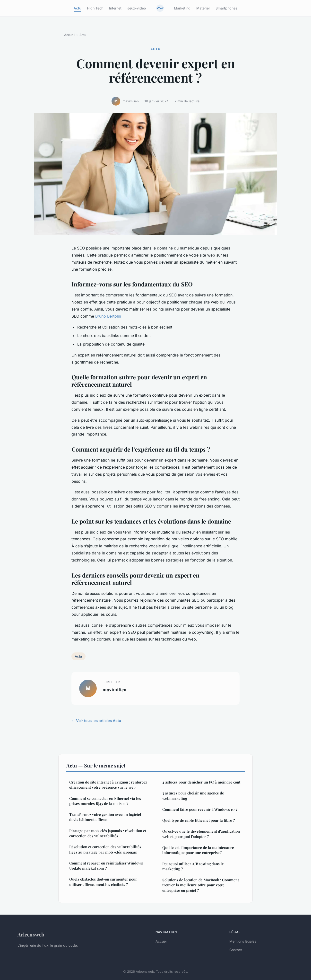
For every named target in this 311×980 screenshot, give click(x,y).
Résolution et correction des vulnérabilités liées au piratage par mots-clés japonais (105, 849)
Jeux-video (137, 8)
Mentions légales (243, 941)
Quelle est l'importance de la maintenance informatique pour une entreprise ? (198, 850)
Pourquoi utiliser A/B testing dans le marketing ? (193, 866)
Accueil (70, 35)
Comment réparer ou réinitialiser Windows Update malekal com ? (106, 866)
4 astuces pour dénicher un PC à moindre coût (201, 782)
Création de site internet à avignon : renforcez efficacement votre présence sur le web (108, 785)
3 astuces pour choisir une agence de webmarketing (193, 796)
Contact (236, 950)
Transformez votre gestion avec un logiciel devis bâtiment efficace (105, 817)
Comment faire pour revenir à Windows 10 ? (200, 809)
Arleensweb (31, 934)
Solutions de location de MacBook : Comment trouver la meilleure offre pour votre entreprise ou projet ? (201, 885)
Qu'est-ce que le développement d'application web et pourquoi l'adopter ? (201, 834)
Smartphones (226, 8)
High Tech (95, 8)
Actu (77, 8)
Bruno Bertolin (108, 316)
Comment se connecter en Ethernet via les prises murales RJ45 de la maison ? (105, 801)
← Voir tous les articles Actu (96, 721)
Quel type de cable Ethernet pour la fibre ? (199, 820)
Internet (115, 8)
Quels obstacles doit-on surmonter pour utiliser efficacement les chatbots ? (103, 882)
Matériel (203, 8)
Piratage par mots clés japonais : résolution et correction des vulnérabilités (108, 833)
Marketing (182, 8)
